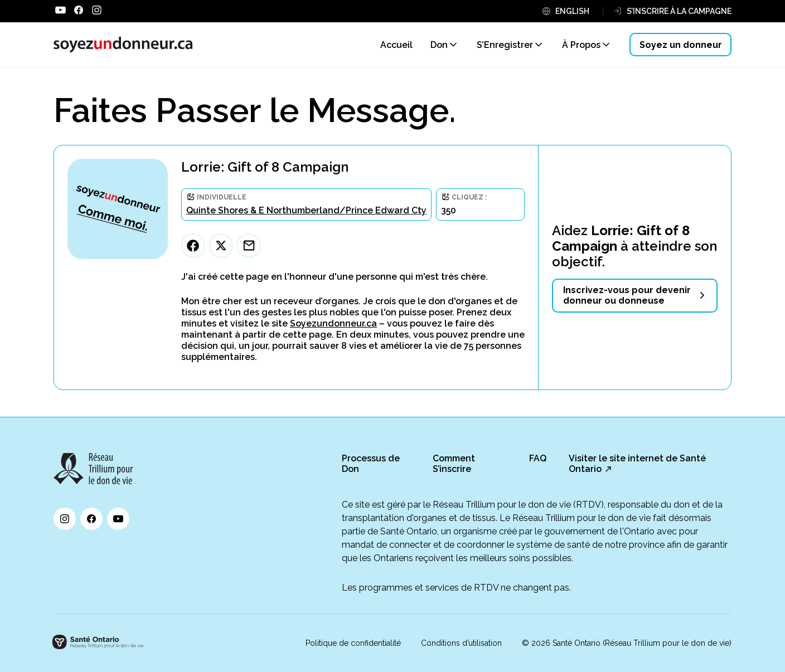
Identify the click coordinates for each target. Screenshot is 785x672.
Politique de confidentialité (353, 643)
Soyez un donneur (681, 45)
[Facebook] (193, 246)
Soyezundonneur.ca (333, 323)
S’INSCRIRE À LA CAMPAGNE (679, 11)
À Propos (581, 45)
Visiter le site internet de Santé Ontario (637, 464)
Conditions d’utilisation (461, 643)
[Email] (249, 246)
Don (439, 45)
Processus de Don (371, 464)
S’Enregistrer (505, 45)
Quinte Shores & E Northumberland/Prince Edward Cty (306, 210)
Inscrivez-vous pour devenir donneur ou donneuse (627, 295)
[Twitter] (221, 246)
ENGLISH (572, 11)
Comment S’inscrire (454, 464)
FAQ (538, 458)
